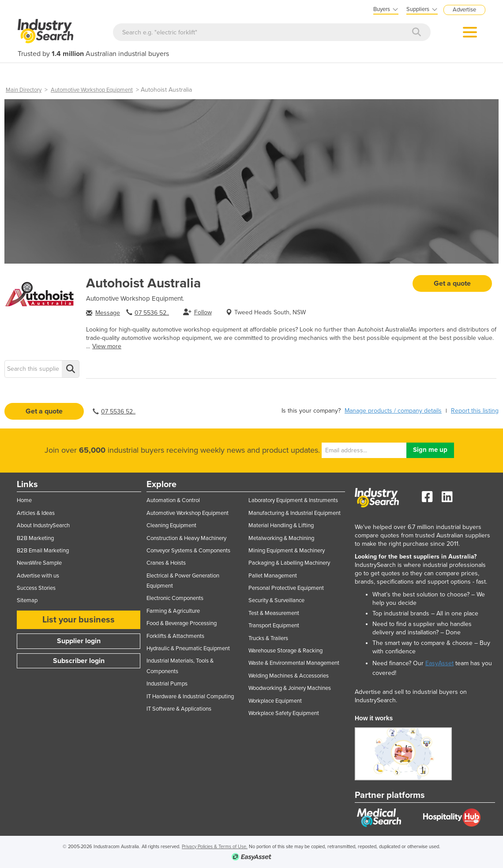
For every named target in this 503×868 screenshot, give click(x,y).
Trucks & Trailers (268, 638)
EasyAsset (439, 663)
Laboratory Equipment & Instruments (293, 500)
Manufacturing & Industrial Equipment (295, 513)
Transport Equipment (274, 626)
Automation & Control (173, 500)
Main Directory (24, 90)
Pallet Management (273, 576)
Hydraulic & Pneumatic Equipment (188, 648)
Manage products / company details (393, 411)
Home (24, 500)
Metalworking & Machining (281, 538)
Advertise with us (38, 576)
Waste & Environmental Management (294, 663)
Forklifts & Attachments (175, 636)
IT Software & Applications (179, 709)
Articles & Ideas (36, 513)
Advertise (464, 10)
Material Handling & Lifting (281, 525)
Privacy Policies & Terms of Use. (215, 847)
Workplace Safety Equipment (284, 713)
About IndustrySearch (43, 525)
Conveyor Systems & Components (188, 551)
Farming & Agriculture (173, 611)
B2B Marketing (35, 538)
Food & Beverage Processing (182, 623)
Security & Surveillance (276, 600)
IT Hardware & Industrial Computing (190, 697)
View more (107, 346)
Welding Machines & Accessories (289, 676)
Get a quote (452, 283)
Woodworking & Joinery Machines (290, 688)
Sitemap (27, 600)
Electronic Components (175, 598)
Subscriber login (79, 661)
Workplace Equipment (275, 701)
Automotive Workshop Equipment (92, 90)
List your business (79, 620)
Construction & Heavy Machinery (186, 538)
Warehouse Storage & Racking (285, 651)
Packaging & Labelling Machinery (289, 563)
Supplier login (79, 641)
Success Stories (36, 588)
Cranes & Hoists (166, 563)
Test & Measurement (274, 613)
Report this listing (475, 411)
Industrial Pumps (167, 684)
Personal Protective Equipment (286, 588)
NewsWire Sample (39, 563)
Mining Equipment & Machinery (287, 551)
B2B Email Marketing (43, 551)
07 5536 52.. (152, 313)
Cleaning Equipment (171, 525)
